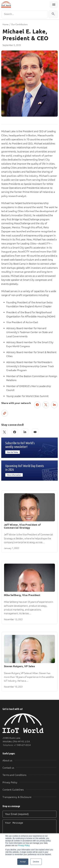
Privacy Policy (24, 845)
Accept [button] (23, 862)
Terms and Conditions (14, 775)
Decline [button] (36, 862)
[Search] (25, 14)
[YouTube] (35, 432)
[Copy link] (5, 413)
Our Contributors (19, 24)
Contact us (8, 768)
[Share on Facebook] (37, 405)
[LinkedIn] (25, 432)
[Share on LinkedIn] (54, 405)
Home (6, 24)
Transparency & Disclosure (17, 797)
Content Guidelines (13, 790)
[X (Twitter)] (4, 432)
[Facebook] (15, 432)
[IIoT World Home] (29, 723)
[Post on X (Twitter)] (46, 405)
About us (7, 760)
